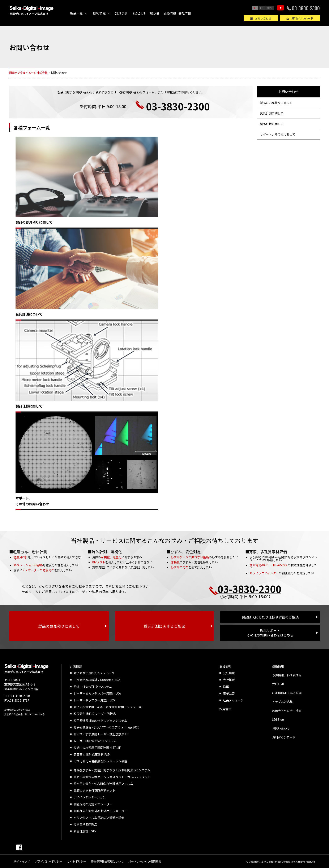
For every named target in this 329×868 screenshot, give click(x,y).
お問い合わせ (263, 18)
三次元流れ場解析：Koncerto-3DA (97, 680)
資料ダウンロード (302, 18)
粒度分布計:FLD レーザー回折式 (95, 714)
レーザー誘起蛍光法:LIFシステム (95, 741)
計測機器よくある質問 (287, 693)
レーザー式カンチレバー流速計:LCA (97, 693)
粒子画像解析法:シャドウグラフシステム (100, 721)
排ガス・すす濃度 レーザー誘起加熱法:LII (101, 734)
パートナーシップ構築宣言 (145, 861)
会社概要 (229, 680)
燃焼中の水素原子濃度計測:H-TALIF (97, 748)
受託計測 (139, 13)
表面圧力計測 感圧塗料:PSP (92, 754)
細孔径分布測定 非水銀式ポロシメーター (100, 811)
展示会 (155, 13)
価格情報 (170, 13)
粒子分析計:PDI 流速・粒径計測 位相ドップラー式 (108, 707)
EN (262, 8)
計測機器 (76, 666)
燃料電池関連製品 (85, 824)
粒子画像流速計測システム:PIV (94, 673)
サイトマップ (22, 861)
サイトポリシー (76, 861)
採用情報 (225, 709)
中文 (270, 8)
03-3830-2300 (306, 8)
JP (255, 8)
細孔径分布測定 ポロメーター (93, 804)
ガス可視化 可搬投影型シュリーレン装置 (100, 761)
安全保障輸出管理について (107, 861)
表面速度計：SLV (85, 831)
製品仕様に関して (29, 406)
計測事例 (121, 13)
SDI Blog (278, 719)
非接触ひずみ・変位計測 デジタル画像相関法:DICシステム (112, 770)
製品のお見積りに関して (34, 222)
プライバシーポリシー (48, 861)
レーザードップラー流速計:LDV (94, 700)
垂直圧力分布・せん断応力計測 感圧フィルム (103, 784)
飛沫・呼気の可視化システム (93, 687)
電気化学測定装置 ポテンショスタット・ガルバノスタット (112, 777)
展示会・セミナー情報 (287, 711)
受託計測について (29, 314)
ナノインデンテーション (90, 797)
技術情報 (99, 13)
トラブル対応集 (282, 702)
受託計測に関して (272, 113)
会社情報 (185, 13)
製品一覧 (76, 13)
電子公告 (229, 693)
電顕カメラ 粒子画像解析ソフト (95, 790)
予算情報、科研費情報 (287, 675)
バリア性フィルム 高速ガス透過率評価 (99, 818)
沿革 (226, 687)
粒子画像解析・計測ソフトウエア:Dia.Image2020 (106, 727)
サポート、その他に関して (278, 134)
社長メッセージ (233, 700)
